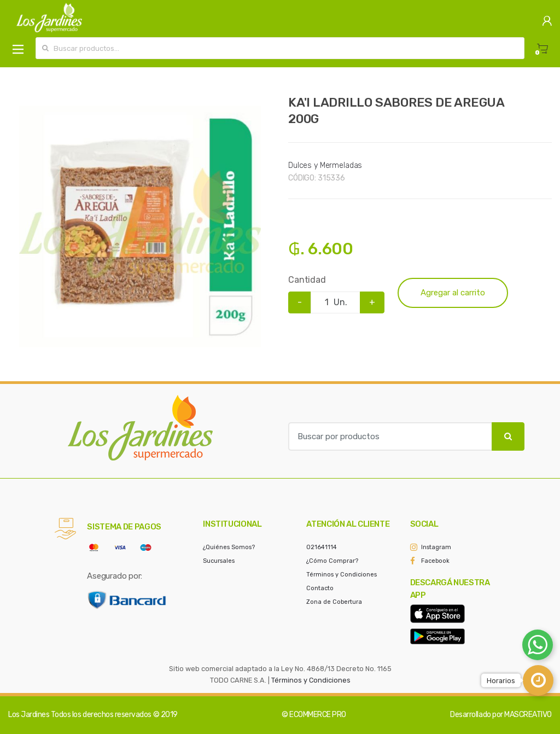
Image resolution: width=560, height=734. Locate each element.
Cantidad (307, 280)
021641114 (322, 547)
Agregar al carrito (453, 293)
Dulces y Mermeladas (325, 165)
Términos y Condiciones (342, 575)
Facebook (435, 561)
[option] (140, 226)
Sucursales (219, 561)
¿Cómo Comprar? (332, 561)
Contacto (320, 588)
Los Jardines (29, 715)
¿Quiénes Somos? (229, 547)
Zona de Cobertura (334, 602)
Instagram (436, 547)
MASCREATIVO (528, 715)
